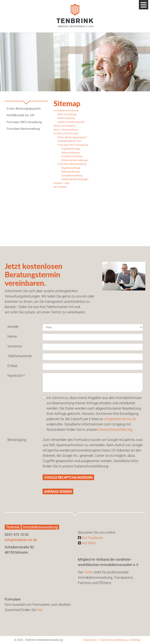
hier (40, 610)
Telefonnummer (20, 356)
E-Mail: (13, 366)
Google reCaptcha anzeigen (68, 477)
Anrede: (13, 327)
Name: (12, 336)
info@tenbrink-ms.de (120, 419)
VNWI (88, 572)
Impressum (90, 640)
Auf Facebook (92, 538)
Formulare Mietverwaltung (23, 129)
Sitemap (135, 640)
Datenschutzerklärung (115, 429)
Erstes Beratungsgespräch (24, 109)
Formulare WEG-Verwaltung (24, 122)
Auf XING (89, 543)
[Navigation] (144, 5)
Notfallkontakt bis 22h (21, 115)
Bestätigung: (17, 440)
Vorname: (15, 346)
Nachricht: (16, 376)
